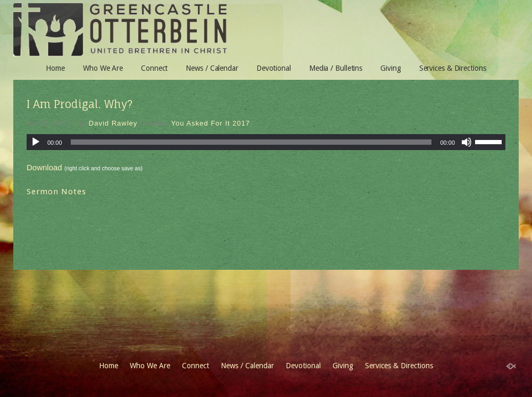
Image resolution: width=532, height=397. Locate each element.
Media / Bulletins (336, 68)
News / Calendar (212, 68)
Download (44, 167)
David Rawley (113, 123)
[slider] (251, 142)
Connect (154, 68)
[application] (266, 142)
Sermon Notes (56, 192)
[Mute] (467, 142)
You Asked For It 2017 (211, 123)
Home (55, 68)
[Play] (36, 142)
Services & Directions (453, 68)
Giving (390, 68)
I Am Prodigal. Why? (80, 104)
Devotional (274, 68)
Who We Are (103, 68)
